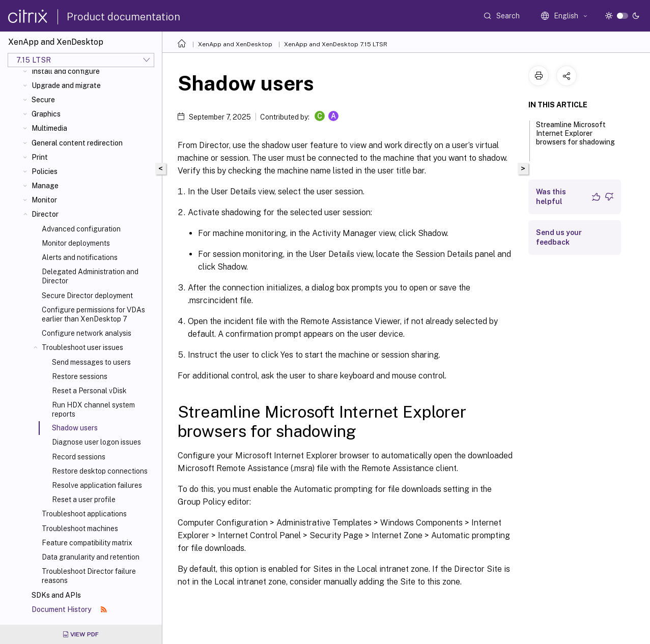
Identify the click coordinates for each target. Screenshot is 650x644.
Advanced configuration (81, 229)
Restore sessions (80, 376)
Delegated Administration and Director (90, 276)
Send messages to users (91, 362)
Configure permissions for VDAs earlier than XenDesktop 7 (93, 314)
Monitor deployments (76, 243)
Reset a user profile (84, 500)
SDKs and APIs (56, 595)
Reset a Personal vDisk (89, 391)
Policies (45, 171)
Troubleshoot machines (80, 529)
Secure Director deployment (87, 296)
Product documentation (123, 17)
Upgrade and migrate (66, 85)
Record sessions (79, 457)
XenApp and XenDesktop (235, 44)
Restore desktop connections (100, 471)
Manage (45, 186)
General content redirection (77, 143)
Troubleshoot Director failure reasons (89, 576)
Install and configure (66, 71)
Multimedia (49, 128)
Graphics (46, 114)
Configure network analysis (87, 333)
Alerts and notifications (80, 257)
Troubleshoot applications (84, 514)
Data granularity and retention (91, 557)
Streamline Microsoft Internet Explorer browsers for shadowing (575, 138)
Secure (43, 100)
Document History (69, 609)
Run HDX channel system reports (93, 409)
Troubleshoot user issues (82, 347)
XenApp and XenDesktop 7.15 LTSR (336, 44)
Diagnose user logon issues (96, 442)
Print (40, 157)
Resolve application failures (97, 485)
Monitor (44, 200)
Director (45, 214)
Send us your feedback (559, 237)
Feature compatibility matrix (87, 543)
